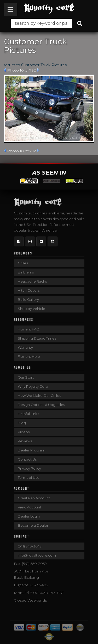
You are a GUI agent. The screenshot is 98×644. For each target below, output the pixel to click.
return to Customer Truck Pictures (35, 65)
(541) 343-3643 (30, 546)
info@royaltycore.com (37, 555)
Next (38, 70)
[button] (49, 23)
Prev (5, 70)
